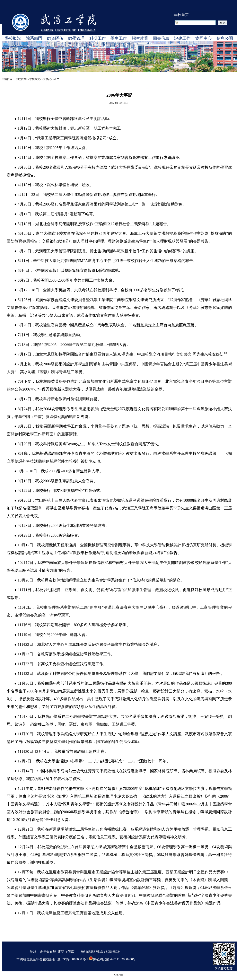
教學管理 (76, 38)
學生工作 (119, 38)
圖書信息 (161, 38)
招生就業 (140, 38)
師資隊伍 (55, 38)
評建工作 (182, 38)
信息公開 (225, 38)
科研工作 (98, 38)
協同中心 (203, 38)
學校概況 (13, 38)
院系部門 (34, 38)
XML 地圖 (118, 975)
